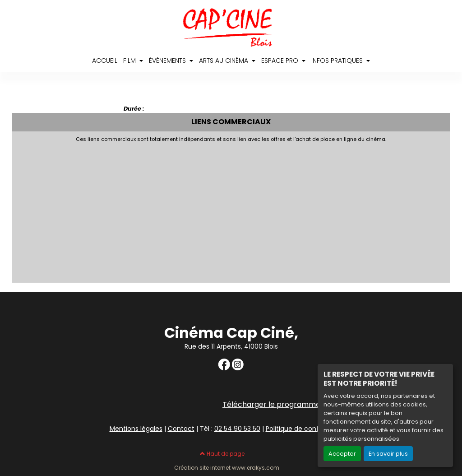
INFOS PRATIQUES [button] (338, 61)
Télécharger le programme (271, 404)
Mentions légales (136, 429)
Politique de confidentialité (308, 429)
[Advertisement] (231, 210)
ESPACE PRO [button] (281, 61)
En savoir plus (388, 454)
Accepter (342, 454)
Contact (181, 429)
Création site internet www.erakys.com (227, 468)
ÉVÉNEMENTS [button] (168, 61)
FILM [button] (130, 61)
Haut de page (222, 454)
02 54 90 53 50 (237, 429)
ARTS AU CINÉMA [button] (224, 61)
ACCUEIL (105, 61)
